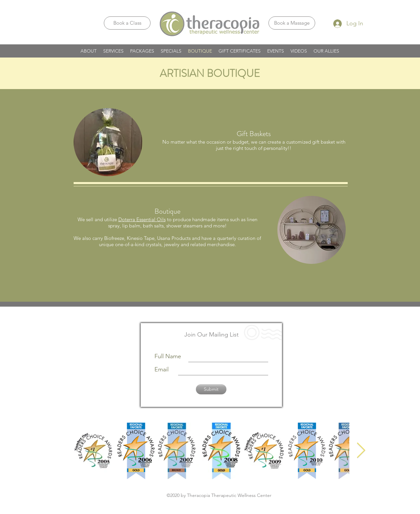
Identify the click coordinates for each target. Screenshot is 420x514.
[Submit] (211, 389)
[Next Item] (361, 451)
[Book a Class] (127, 23)
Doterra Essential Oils (142, 219)
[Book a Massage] (292, 23)
